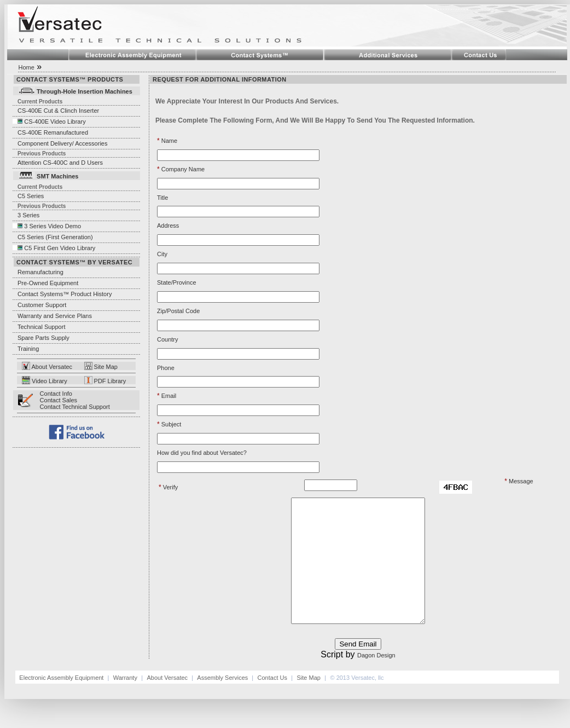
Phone (166, 368)
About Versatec (51, 367)
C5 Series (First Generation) (53, 237)
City (162, 254)
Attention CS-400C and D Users (60, 163)
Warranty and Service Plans (55, 316)
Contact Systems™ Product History (62, 294)
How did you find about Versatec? (202, 453)
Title (162, 198)
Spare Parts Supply (43, 338)
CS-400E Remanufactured (53, 132)
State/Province (177, 282)
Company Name (181, 169)
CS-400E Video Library (55, 122)
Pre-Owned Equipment (48, 283)
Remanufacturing (40, 272)
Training (28, 349)
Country (168, 339)
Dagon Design (376, 680)
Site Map (101, 367)
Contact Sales (59, 400)
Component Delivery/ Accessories (62, 143)
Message (519, 481)
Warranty (125, 702)
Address (168, 226)
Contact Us (272, 702)
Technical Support (41, 327)
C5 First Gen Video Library (60, 248)
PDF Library (109, 381)
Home (26, 67)
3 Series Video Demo (53, 226)
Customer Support (39, 305)
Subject (169, 424)
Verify (168, 487)
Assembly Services (223, 702)
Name (167, 141)
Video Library (49, 381)
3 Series (26, 215)
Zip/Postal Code (178, 311)
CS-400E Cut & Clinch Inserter (58, 111)
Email (167, 396)
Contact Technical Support (75, 407)
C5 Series (28, 196)
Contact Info (56, 394)
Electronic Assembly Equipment (62, 702)
